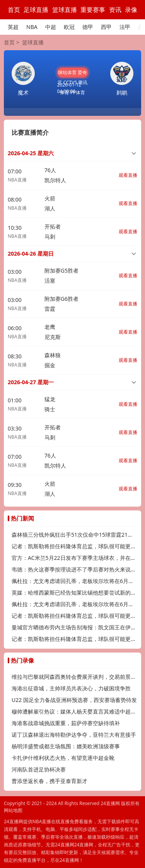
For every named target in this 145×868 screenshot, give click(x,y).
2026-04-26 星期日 (31, 253)
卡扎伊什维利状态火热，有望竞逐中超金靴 (63, 758)
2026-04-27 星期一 (31, 382)
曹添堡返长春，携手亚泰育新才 (49, 781)
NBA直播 (17, 180)
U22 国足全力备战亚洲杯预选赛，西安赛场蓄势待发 (74, 700)
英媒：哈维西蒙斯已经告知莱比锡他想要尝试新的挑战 (74, 593)
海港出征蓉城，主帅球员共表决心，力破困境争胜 (71, 688)
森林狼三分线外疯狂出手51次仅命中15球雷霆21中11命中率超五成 (74, 535)
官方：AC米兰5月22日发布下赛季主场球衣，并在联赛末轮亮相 (74, 558)
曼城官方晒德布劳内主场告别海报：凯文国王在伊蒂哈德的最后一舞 (74, 627)
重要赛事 (93, 10)
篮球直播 (65, 10)
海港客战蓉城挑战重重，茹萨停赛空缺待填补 (66, 723)
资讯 (115, 10)
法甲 (125, 27)
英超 (13, 27)
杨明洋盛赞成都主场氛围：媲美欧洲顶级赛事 (66, 746)
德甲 (88, 27)
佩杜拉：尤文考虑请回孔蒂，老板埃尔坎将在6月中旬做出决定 (74, 581)
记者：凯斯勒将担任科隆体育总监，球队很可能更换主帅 (74, 546)
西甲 (106, 27)
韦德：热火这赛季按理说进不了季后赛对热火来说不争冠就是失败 (74, 569)
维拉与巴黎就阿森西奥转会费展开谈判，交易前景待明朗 (74, 677)
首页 (14, 10)
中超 (51, 27)
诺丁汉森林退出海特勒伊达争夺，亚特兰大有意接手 (74, 735)
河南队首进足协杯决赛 (39, 769)
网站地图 (13, 810)
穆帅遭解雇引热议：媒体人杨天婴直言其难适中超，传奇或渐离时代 (74, 711)
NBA (32, 27)
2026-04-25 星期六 (31, 153)
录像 (131, 10)
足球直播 (36, 10)
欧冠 (69, 27)
